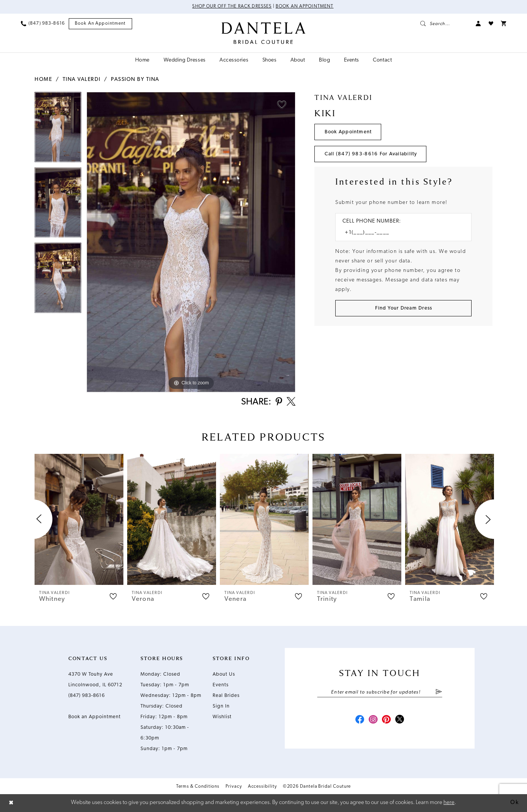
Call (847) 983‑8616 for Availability (371, 154)
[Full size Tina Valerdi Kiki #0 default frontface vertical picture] (191, 242)
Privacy (234, 787)
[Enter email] (380, 692)
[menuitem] (43, 24)
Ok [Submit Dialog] (514, 803)
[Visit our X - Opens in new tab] (400, 720)
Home (43, 80)
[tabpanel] (58, 130)
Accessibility (262, 787)
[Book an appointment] (100, 24)
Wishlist (222, 717)
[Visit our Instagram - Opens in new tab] (373, 720)
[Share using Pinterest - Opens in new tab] (278, 402)
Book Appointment (348, 132)
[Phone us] (43, 24)
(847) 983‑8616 (87, 696)
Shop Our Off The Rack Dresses (232, 7)
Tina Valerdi (82, 80)
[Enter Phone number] (400, 233)
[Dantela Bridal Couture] (264, 33)
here (449, 803)
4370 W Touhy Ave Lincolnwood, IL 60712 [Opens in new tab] (95, 680)
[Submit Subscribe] (439, 692)
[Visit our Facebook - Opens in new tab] (359, 720)
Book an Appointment (305, 7)
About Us (224, 674)
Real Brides (226, 696)
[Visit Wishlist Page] (491, 24)
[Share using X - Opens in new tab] (291, 402)
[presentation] (79, 519)
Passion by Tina (135, 80)
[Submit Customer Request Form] (403, 308)
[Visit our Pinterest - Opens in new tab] (387, 720)
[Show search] (444, 24)
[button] (478, 24)
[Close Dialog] (11, 803)
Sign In (221, 706)
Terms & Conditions (198, 787)
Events (221, 685)
